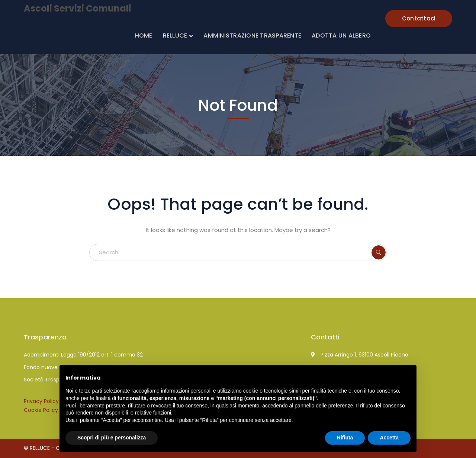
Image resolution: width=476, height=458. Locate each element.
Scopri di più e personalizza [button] (112, 438)
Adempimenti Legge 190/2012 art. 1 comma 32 (83, 355)
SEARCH (379, 252)
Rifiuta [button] (345, 438)
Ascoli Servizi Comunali (78, 8)
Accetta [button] (389, 438)
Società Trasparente (50, 380)
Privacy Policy (41, 401)
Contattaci (419, 18)
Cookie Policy (41, 410)
